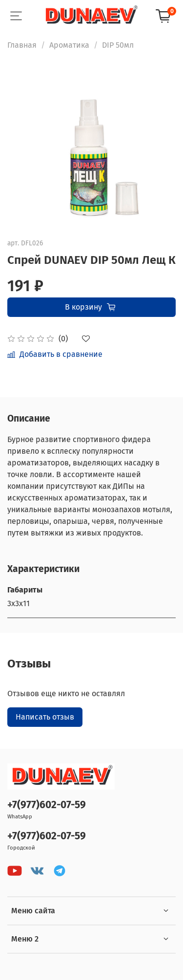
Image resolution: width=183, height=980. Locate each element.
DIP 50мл (118, 45)
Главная (22, 45)
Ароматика (69, 45)
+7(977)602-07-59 (47, 805)
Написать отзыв (45, 717)
